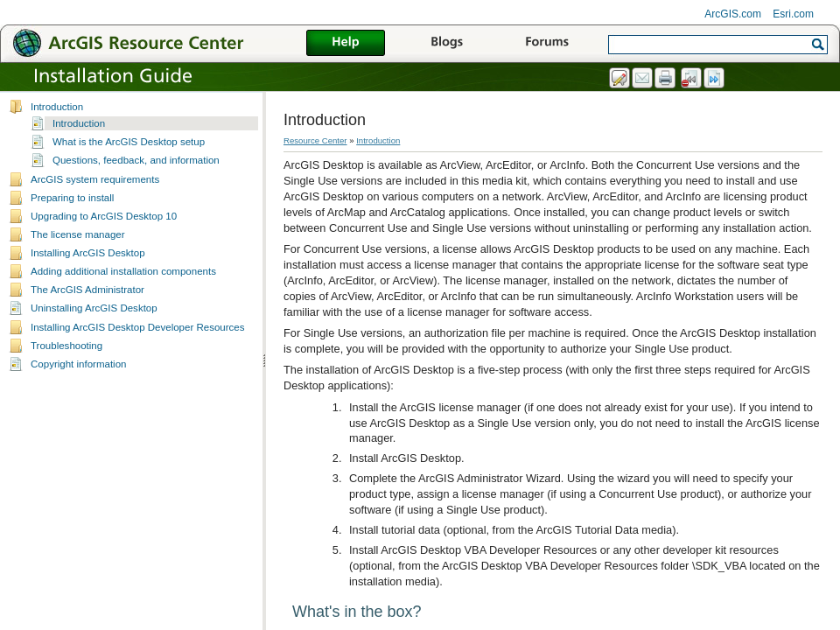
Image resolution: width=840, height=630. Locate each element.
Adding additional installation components (123, 271)
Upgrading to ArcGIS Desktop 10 (104, 216)
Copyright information (78, 364)
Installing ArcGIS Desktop (88, 253)
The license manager (78, 234)
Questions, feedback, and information (136, 160)
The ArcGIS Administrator (87, 290)
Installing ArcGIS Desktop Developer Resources (138, 327)
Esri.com (793, 14)
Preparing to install (72, 198)
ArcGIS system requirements (95, 179)
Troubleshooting (66, 346)
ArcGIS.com (733, 14)
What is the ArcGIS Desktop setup (129, 142)
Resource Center (315, 140)
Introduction (57, 107)
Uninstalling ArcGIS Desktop (94, 308)
